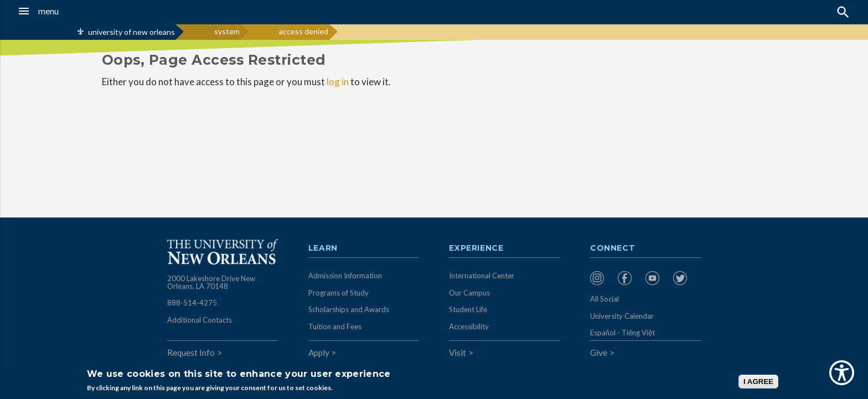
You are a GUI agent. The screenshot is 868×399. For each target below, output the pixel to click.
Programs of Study (339, 293)
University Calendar (622, 316)
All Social (604, 299)
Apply (319, 353)
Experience (476, 248)
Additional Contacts (200, 320)
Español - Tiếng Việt (622, 333)
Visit (458, 353)
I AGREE (758, 382)
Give (599, 353)
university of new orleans (131, 32)
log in (338, 82)
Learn (323, 248)
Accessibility (469, 327)
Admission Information (345, 276)
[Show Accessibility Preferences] (842, 373)
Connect (613, 248)
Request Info (191, 353)
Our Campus (469, 293)
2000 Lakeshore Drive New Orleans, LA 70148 (211, 282)
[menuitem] (601, 278)
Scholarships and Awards (349, 309)
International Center (482, 276)
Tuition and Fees (335, 327)
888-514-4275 (192, 303)
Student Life (468, 309)
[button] (80, 11)
